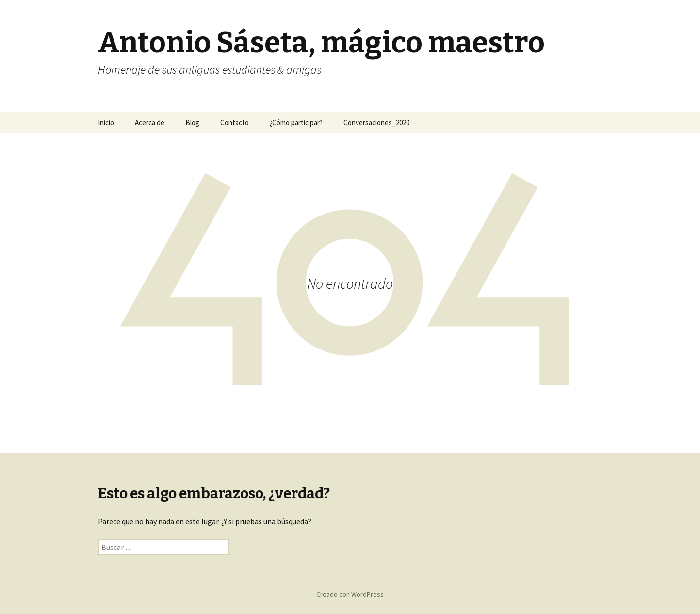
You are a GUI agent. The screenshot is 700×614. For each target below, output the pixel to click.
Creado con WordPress (350, 594)
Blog (192, 123)
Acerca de (150, 123)
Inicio (106, 123)
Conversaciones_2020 (376, 123)
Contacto (235, 123)
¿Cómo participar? (296, 123)
